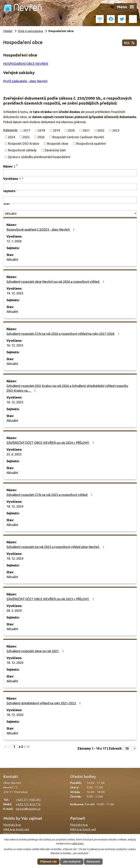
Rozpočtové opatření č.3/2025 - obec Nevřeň (41, 229)
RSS (130, 43)
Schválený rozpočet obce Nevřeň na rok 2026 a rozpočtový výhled (56, 282)
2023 (116, 130)
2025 (26, 137)
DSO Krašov (11, 834)
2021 (86, 130)
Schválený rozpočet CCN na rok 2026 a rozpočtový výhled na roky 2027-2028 (64, 334)
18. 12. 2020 (15, 663)
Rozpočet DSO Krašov (24, 143)
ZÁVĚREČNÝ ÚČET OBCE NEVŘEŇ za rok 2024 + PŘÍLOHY (51, 443)
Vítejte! (8, 31)
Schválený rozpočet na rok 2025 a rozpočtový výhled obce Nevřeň (56, 547)
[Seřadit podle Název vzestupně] (17, 165)
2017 (27, 130)
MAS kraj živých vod (16, 829)
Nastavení (93, 862)
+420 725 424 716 (28, 804)
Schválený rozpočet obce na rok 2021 (36, 651)
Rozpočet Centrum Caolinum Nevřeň (78, 137)
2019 (56, 130)
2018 (42, 130)
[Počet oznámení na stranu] (130, 748)
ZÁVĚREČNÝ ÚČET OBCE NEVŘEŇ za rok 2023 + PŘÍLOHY (51, 599)
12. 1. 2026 (14, 241)
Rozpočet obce (58, 143)
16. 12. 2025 (15, 345)
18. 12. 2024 (15, 506)
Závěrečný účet (55, 150)
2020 (71, 130)
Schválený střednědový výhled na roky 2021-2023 (44, 703)
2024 (11, 137)
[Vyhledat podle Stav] (70, 213)
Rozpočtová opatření (91, 143)
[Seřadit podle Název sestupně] (17, 166)
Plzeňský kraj (12, 825)
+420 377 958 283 (28, 800)
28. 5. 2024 (14, 610)
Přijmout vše (48, 862)
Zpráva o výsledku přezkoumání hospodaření (39, 157)
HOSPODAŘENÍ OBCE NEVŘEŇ (26, 64)
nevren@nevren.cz (28, 809)
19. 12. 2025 (15, 293)
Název (9, 166)
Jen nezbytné (72, 862)
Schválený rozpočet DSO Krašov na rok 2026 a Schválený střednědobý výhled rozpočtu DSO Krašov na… (67, 388)
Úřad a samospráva (30, 31)
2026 (41, 137)
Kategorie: (11, 130)
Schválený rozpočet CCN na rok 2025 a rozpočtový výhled (50, 495)
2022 (101, 130)
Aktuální (12, 259)
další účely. (78, 844)
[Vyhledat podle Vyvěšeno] (70, 187)
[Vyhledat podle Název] (70, 173)
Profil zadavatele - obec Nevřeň (25, 81)
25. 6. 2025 (14, 454)
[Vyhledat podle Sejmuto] (70, 200)
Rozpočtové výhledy (22, 150)
